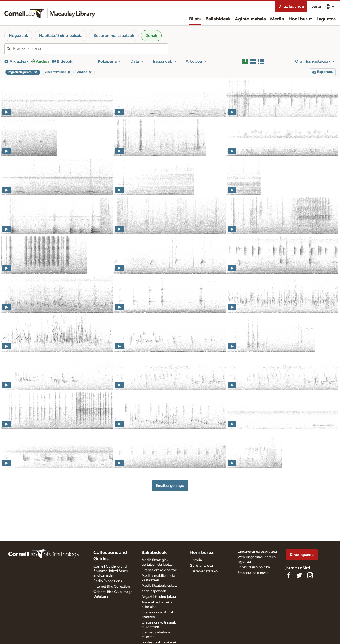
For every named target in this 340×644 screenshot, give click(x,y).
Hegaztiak (18, 36)
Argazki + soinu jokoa (159, 597)
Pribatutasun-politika (254, 567)
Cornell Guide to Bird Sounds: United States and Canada (111, 571)
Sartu (316, 6)
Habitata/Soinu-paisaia (61, 36)
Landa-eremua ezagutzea (257, 552)
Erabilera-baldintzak (253, 573)
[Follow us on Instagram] (310, 575)
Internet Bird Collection (112, 587)
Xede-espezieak (154, 591)
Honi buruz (300, 19)
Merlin (277, 19)
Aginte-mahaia (250, 19)
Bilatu (195, 19)
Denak (151, 36)
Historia (196, 560)
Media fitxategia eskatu (160, 586)
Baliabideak (218, 19)
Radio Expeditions (108, 581)
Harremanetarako (204, 571)
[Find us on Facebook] (289, 575)
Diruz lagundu (291, 6)
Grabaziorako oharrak (159, 570)
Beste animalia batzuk (114, 36)
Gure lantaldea (201, 566)
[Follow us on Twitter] (299, 575)
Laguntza (326, 19)
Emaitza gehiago (170, 486)
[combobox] (90, 49)
